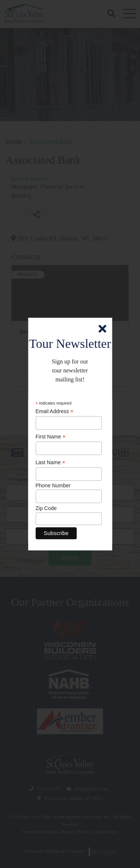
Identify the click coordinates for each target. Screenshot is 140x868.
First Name (51, 437)
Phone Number (53, 486)
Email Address (55, 411)
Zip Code (46, 508)
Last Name (50, 463)
